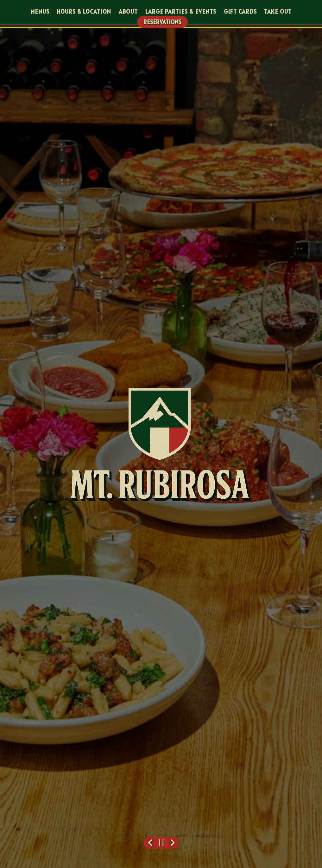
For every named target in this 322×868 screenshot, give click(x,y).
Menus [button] (40, 11)
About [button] (128, 11)
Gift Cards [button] (240, 11)
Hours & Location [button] (84, 11)
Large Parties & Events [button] (181, 11)
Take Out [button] (278, 11)
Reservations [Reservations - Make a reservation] (162, 22)
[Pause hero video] (161, 843)
